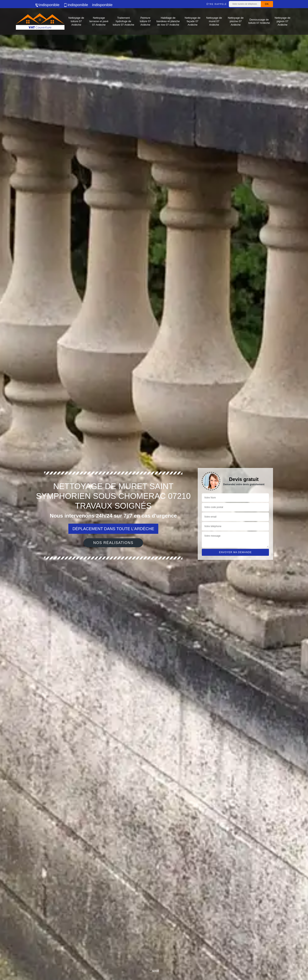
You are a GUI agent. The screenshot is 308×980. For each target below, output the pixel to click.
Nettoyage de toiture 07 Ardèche (76, 21)
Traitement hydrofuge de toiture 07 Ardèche (123, 21)
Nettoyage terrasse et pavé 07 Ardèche (99, 21)
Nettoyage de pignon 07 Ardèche (282, 21)
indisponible (47, 5)
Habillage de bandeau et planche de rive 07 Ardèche (168, 21)
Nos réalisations (113, 543)
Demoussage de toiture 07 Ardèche (259, 21)
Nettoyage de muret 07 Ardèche (214, 21)
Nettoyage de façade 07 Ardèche (193, 21)
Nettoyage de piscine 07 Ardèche (236, 21)
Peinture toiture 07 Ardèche (145, 21)
